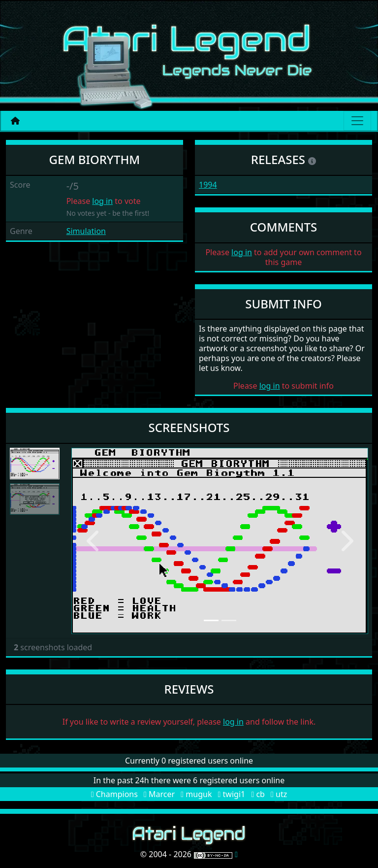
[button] (94, 541)
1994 (208, 185)
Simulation (86, 231)
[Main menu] (357, 121)
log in (102, 201)
